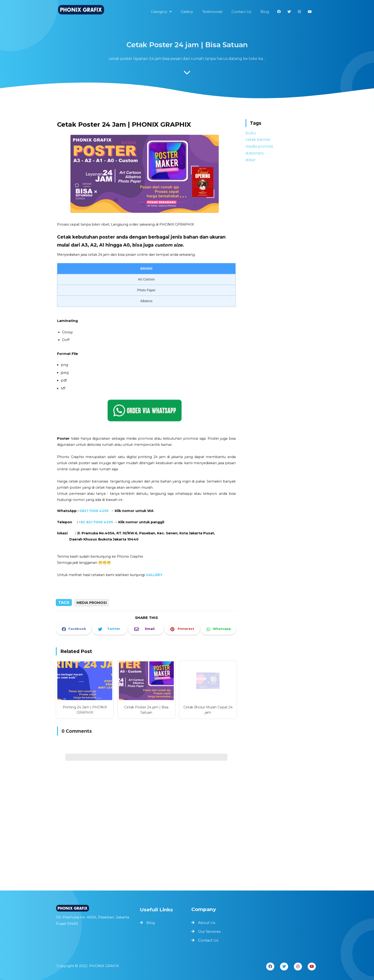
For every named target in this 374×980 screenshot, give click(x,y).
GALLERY (154, 566)
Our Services (209, 931)
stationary (256, 153)
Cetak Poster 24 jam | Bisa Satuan (146, 710)
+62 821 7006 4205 (98, 515)
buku (252, 133)
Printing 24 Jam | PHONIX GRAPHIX (85, 710)
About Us (207, 923)
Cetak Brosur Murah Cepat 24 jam (208, 710)
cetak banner (259, 140)
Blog (151, 923)
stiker (252, 159)
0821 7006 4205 (96, 505)
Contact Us (208, 940)
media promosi (92, 603)
